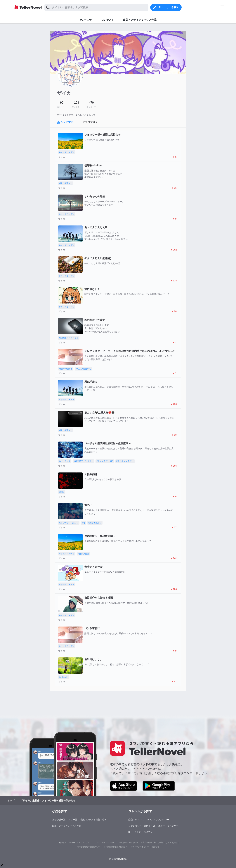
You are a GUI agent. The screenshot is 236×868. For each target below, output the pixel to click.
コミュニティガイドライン (105, 843)
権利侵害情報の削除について (89, 847)
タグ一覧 (73, 820)
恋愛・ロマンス (136, 820)
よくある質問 (171, 843)
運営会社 (156, 847)
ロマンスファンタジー (158, 820)
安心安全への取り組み (129, 843)
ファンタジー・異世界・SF (142, 826)
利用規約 (63, 843)
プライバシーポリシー (140, 847)
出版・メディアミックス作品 (67, 826)
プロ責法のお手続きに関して (116, 847)
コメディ (148, 832)
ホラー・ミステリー (168, 826)
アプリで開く (90, 122)
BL (130, 832)
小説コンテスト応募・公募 (93, 820)
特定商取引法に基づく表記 (152, 843)
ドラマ (137, 832)
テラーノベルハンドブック (80, 843)
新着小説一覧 (59, 820)
